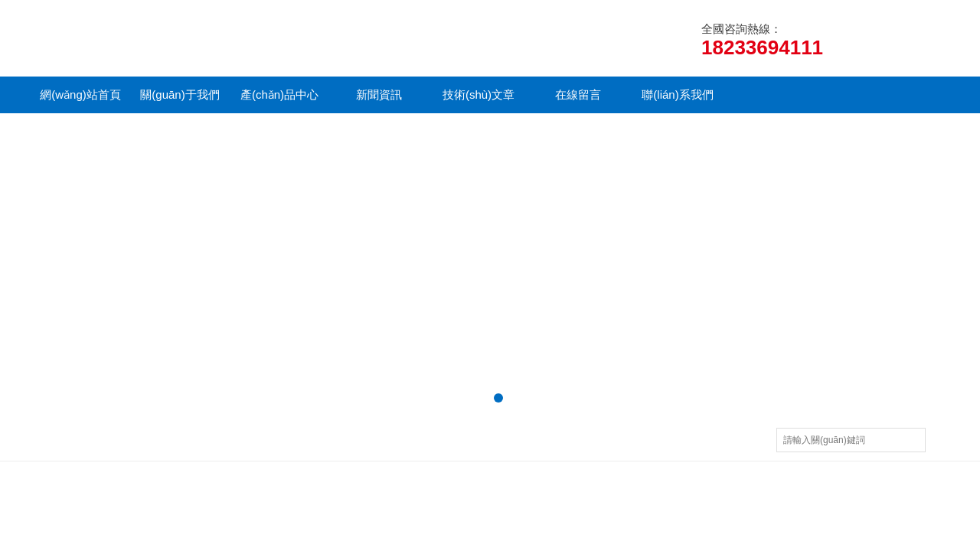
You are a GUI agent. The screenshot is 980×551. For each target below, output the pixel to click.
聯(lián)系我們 (677, 95)
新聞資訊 (379, 95)
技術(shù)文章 (479, 95)
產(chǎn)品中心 (279, 95)
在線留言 (578, 95)
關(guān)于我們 (180, 95)
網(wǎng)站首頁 (80, 95)
